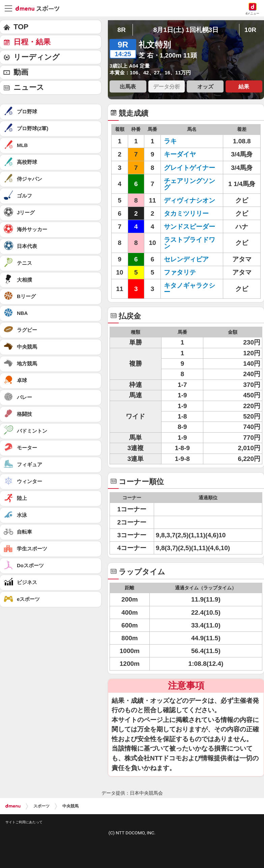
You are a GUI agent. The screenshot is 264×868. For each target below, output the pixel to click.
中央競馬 (70, 806)
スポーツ (41, 806)
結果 (244, 86)
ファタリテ (180, 272)
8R (121, 30)
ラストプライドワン (189, 243)
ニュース (29, 87)
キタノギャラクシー (189, 289)
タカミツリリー (186, 213)
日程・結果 (32, 42)
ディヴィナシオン (189, 200)
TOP (21, 27)
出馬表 (128, 86)
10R (250, 30)
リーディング (37, 57)
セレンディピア (186, 259)
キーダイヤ (180, 154)
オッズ (205, 86)
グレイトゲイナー (189, 168)
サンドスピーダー (189, 227)
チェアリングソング (189, 184)
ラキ (170, 141)
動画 (21, 72)
